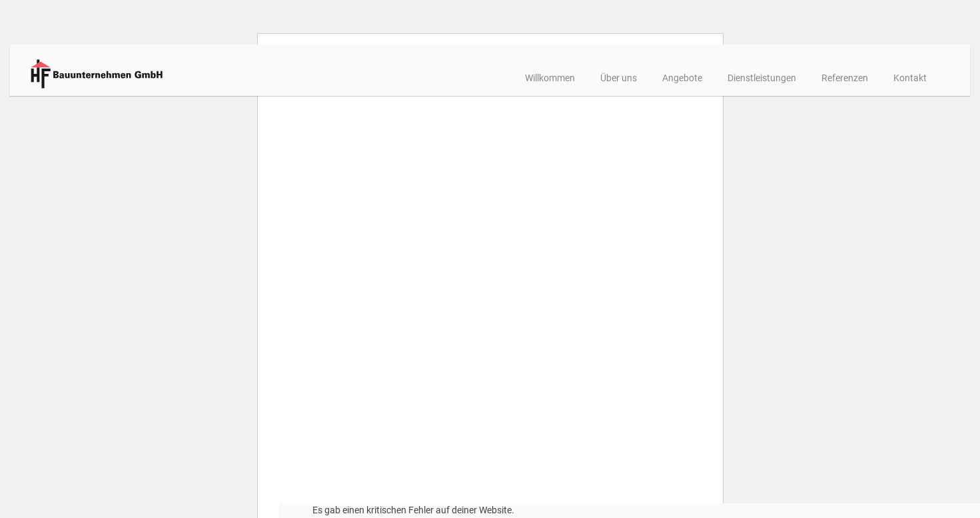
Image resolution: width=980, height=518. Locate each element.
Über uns (573, 78)
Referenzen (799, 78)
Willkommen (504, 78)
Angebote (636, 78)
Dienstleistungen (716, 78)
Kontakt (864, 78)
